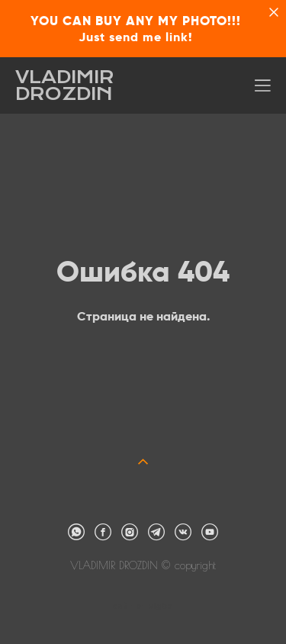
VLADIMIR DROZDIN (65, 85)
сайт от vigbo (143, 607)
